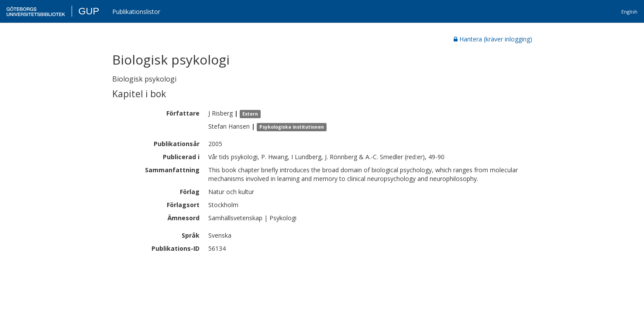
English (629, 12)
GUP (89, 11)
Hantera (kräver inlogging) (493, 39)
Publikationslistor (136, 12)
